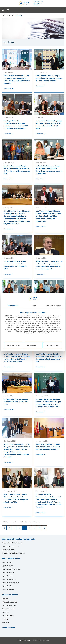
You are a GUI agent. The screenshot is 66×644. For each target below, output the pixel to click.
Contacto (5, 599)
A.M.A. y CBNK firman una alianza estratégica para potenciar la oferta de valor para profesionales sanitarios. (17, 79)
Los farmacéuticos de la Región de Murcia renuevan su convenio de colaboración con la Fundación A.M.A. (49, 125)
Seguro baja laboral (8, 550)
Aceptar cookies (53, 345)
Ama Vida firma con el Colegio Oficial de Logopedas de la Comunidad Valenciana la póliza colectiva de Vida (16, 498)
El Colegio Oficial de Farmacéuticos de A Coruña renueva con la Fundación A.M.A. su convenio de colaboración (16, 125)
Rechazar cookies (13, 345)
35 (40, 527)
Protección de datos (8, 609)
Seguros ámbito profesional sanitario (18, 539)
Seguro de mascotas (8, 589)
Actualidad (11, 15)
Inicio (4, 15)
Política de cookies (8, 615)
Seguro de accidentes (9, 579)
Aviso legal (5, 619)
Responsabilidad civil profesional (13, 543)
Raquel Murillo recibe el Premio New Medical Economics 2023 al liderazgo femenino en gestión (48, 447)
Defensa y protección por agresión (13, 553)
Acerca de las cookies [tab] (53, 305)
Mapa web (5, 622)
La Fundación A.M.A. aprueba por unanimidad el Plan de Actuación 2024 (16, 402)
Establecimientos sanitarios (11, 546)
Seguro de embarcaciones (10, 583)
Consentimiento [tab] (13, 305)
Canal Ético (5, 612)
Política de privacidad (9, 605)
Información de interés (9, 602)
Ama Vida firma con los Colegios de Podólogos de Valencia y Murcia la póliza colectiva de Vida (49, 78)
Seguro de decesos (8, 572)
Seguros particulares (11, 558)
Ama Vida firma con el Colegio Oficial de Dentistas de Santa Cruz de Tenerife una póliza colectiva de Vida (17, 170)
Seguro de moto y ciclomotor (11, 569)
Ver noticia (8, 88)
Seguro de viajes (7, 576)
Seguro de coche (7, 562)
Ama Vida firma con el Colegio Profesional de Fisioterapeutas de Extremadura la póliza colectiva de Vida (49, 358)
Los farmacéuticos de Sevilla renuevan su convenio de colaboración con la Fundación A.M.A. (15, 265)
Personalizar (33, 345)
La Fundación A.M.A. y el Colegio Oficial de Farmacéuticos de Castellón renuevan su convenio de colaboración (49, 170)
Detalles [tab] (33, 305)
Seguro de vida (7, 586)
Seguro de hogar (7, 566)
